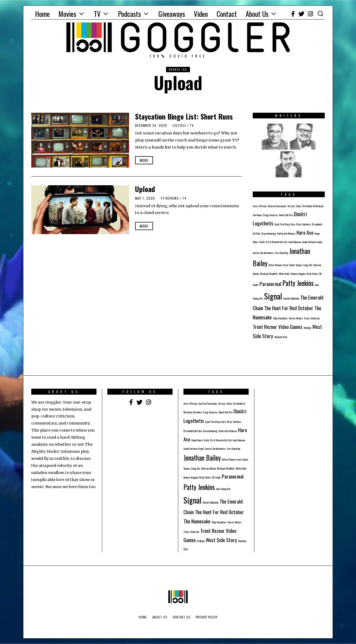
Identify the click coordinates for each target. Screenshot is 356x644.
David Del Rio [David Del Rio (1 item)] (286, 215)
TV (97, 14)
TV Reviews (170, 198)
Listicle (179, 125)
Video (201, 14)
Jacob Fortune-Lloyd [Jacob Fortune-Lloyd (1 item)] (312, 242)
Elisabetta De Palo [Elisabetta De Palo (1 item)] (193, 431)
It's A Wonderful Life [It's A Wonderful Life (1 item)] (277, 242)
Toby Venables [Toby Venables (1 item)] (280, 318)
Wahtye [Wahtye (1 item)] (307, 328)
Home (42, 14)
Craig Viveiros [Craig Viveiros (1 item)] (270, 215)
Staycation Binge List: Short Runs (184, 116)
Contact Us (181, 617)
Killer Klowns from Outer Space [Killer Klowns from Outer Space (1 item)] (285, 265)
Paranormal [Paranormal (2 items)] (270, 284)
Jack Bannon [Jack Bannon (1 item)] (295, 242)
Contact (227, 14)
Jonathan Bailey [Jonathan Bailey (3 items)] (202, 458)
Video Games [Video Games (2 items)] (290, 327)
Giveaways (172, 14)
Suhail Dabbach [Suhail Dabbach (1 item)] (291, 298)
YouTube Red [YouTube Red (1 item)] (281, 337)
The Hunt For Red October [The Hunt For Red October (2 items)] (289, 308)
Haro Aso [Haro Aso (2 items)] (305, 232)
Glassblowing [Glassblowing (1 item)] (268, 233)
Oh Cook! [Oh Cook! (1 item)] (216, 477)
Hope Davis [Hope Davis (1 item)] (197, 440)
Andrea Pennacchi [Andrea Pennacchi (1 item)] (277, 206)
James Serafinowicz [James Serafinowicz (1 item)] (263, 253)
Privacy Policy (207, 617)
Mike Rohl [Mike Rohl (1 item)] (284, 274)
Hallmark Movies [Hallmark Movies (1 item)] (286, 233)
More (144, 160)
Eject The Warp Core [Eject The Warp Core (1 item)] (285, 224)
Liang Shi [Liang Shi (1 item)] (308, 265)
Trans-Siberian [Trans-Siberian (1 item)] (312, 318)
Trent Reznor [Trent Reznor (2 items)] (265, 327)
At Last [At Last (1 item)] (291, 206)
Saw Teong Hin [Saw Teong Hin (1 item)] (223, 489)
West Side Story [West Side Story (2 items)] (221, 540)
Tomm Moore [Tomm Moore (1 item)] (296, 318)
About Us (257, 14)
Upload (145, 189)
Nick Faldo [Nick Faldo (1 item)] (312, 274)
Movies (67, 14)
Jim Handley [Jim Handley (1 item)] (281, 253)
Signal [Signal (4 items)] (273, 296)
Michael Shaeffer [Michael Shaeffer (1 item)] (269, 274)
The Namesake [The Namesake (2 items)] (197, 521)
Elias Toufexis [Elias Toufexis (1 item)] (303, 224)
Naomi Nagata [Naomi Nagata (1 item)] (298, 274)
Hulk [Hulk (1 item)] (262, 242)
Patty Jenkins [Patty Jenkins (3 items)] (298, 283)
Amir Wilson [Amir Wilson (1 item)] (260, 206)
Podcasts (129, 14)
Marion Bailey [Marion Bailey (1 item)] (209, 468)
